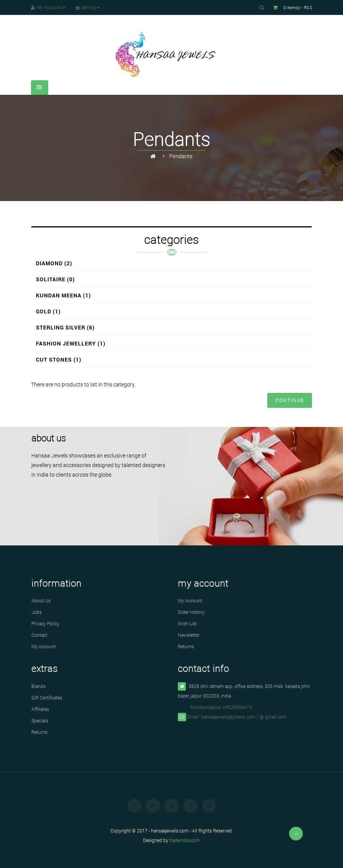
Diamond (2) (54, 263)
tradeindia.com (185, 840)
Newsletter (189, 635)
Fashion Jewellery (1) (71, 343)
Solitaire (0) (55, 279)
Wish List (187, 623)
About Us (41, 600)
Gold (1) (48, 311)
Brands (38, 686)
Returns (186, 646)
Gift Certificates (47, 698)
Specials (40, 720)
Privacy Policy (45, 623)
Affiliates (40, 709)
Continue (290, 400)
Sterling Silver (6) (65, 327)
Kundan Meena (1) (63, 295)
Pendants (181, 156)
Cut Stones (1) (59, 359)
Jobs (37, 612)
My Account (44, 646)
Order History (191, 612)
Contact (39, 635)
